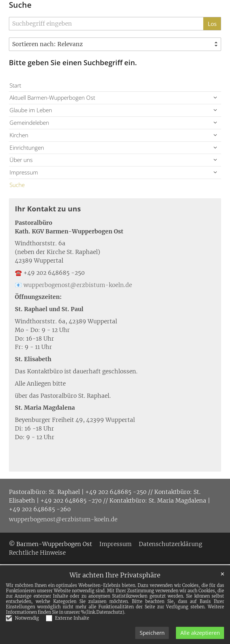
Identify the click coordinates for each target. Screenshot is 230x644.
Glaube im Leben (31, 110)
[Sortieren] (115, 44)
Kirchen (19, 135)
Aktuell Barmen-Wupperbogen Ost (52, 98)
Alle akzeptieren (200, 637)
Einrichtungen (27, 148)
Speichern (152, 637)
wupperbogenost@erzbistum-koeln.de (78, 285)
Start (15, 85)
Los (212, 24)
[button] (215, 98)
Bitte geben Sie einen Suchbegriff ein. (73, 63)
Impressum (24, 172)
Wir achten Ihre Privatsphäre (115, 579)
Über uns (21, 160)
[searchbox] (106, 24)
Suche (20, 5)
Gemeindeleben (29, 123)
